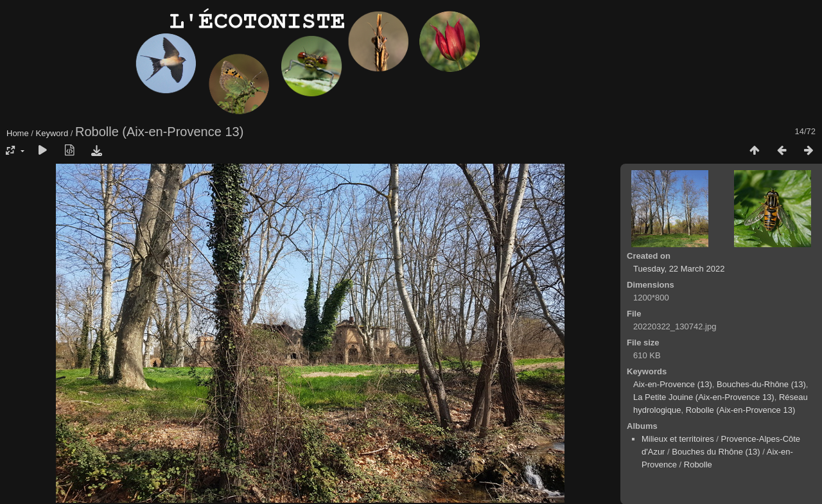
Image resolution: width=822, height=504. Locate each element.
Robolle (698, 465)
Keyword (52, 133)
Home (18, 133)
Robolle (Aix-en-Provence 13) (741, 410)
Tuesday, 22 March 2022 (679, 269)
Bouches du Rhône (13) (716, 452)
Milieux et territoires (678, 439)
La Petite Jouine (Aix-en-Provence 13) (704, 397)
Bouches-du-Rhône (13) (761, 384)
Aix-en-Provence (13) (673, 384)
